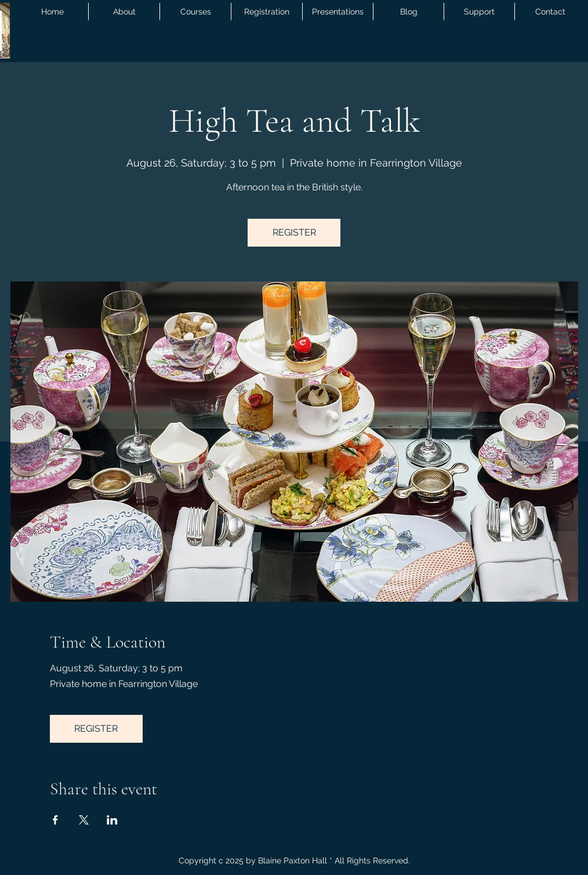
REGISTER (294, 232)
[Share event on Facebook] (55, 820)
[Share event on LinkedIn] (112, 820)
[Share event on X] (84, 820)
